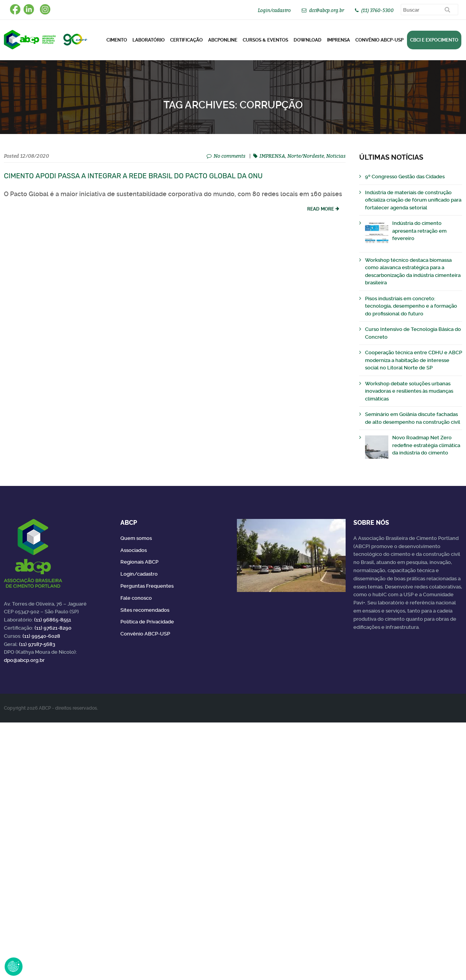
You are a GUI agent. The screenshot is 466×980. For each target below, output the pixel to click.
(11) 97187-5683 (37, 644)
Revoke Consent (14, 966)
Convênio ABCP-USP (379, 40)
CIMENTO (117, 40)
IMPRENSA (272, 156)
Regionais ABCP (139, 562)
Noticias (336, 156)
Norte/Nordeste (306, 156)
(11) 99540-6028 (41, 636)
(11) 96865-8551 (53, 620)
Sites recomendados (145, 610)
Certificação (186, 40)
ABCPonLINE (223, 40)
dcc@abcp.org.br (327, 10)
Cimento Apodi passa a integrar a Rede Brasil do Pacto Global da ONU (133, 176)
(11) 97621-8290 (53, 628)
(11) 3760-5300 (377, 10)
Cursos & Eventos (265, 40)
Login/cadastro (274, 10)
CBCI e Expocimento (434, 40)
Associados (134, 550)
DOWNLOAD (308, 40)
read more (321, 209)
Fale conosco (136, 598)
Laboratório (149, 40)
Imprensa (338, 40)
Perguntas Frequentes (147, 586)
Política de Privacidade (147, 622)
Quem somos (136, 538)
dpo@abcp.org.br (24, 660)
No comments (230, 156)
